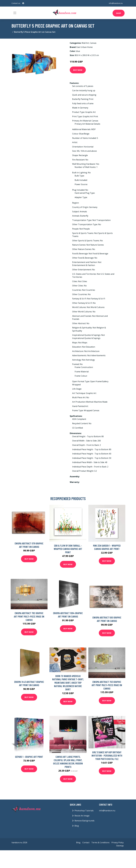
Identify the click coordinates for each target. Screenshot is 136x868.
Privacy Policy (118, 842)
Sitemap (120, 846)
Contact (86, 842)
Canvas (93, 43)
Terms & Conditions (100, 842)
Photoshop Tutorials (84, 811)
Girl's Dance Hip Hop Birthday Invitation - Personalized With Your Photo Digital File (107, 756)
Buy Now (78, 70)
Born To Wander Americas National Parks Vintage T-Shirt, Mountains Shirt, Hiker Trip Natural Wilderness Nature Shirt (68, 683)
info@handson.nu (116, 3)
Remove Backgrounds (84, 821)
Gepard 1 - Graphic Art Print (29, 757)
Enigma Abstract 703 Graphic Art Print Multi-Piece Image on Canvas (107, 685)
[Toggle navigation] (15, 13)
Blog (77, 826)
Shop (119, 13)
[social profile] (23, 3)
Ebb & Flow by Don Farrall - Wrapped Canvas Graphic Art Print (68, 549)
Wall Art (85, 43)
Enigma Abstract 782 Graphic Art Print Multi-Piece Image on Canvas (29, 616)
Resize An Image (82, 816)
